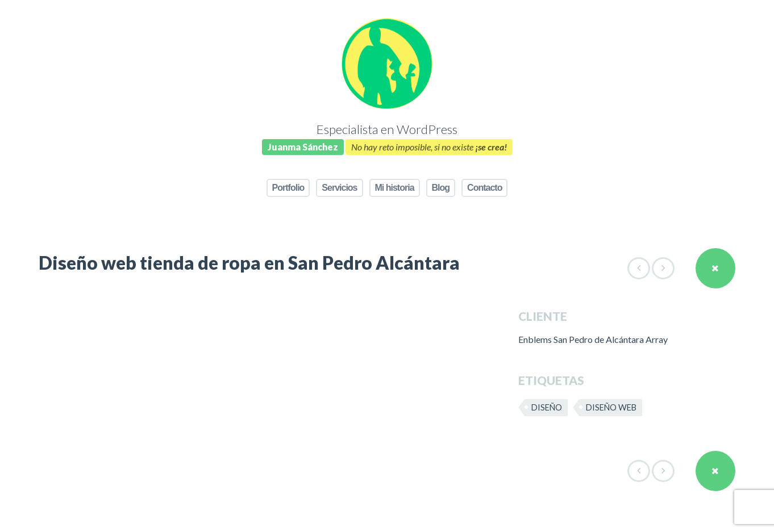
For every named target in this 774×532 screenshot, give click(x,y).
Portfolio (288, 188)
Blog (441, 188)
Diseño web (611, 407)
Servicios (339, 188)
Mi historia (395, 188)
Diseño (547, 407)
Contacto (484, 188)
